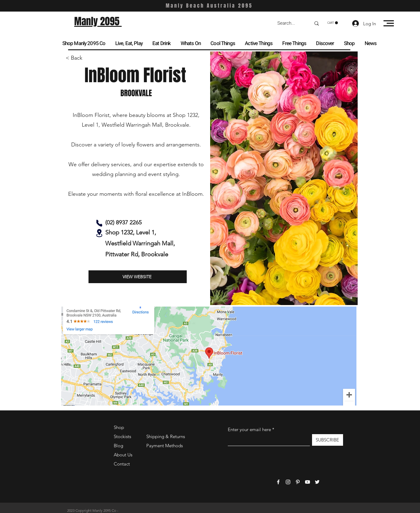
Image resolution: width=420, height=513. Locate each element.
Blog (118, 446)
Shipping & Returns (166, 436)
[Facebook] (278, 482)
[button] (333, 23)
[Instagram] (288, 482)
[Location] (99, 233)
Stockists (122, 436)
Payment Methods (165, 446)
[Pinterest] (298, 482)
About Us (123, 455)
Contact (122, 464)
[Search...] (290, 23)
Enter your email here (249, 429)
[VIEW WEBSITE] (138, 277)
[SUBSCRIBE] (328, 440)
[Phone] (99, 223)
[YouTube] (307, 482)
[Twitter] (317, 482)
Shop (119, 427)
